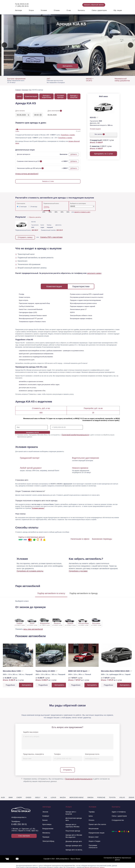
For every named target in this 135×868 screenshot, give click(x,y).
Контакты (81, 10)
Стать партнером (24, 833)
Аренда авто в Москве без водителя (74, 833)
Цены (19, 96)
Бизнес (45, 817)
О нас (69, 10)
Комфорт (46, 813)
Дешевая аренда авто (74, 839)
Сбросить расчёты (34, 217)
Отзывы (57, 10)
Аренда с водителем (46, 96)
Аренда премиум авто (74, 843)
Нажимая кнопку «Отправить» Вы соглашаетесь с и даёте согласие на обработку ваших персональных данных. (66, 777)
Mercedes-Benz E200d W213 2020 (117, 668)
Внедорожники (48, 826)
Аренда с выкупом (74, 96)
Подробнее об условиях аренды (30, 568)
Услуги (31, 10)
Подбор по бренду (84, 591)
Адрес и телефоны (119, 809)
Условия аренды (60, 96)
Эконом (45, 809)
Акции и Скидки (94, 838)
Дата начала (20, 111)
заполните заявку (94, 273)
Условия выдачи (95, 129)
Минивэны (46, 830)
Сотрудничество (118, 817)
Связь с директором (99, 10)
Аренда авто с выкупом (71, 810)
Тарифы (92, 809)
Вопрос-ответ (94, 834)
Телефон (57, 751)
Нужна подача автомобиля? (27, 174)
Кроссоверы (47, 822)
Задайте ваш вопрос (31, 729)
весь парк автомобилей (33, 626)
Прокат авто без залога (97, 822)
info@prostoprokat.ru (19, 815)
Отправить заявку (25, 237)
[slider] (17, 129)
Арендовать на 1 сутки (103, 154)
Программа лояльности (93, 844)
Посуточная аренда (73, 828)
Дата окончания (55, 111)
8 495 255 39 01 (19, 821)
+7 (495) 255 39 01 (22, 6)
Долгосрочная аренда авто (74, 816)
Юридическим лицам (96, 830)
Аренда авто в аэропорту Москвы (72, 823)
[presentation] (4, 45)
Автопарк (18, 10)
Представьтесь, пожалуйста (33, 751)
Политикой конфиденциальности (75, 432)
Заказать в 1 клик (48, 181)
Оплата (91, 817)
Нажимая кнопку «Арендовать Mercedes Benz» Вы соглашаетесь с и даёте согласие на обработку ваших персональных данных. (66, 433)
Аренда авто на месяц (74, 847)
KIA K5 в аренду (38, 90)
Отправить (67, 767)
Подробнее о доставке (78, 568)
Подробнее (10, 682)
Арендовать (67, 66)
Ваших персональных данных (95, 865)
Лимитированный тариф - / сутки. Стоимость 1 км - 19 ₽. (37, 138)
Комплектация (31, 96)
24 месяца (34, 207)
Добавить (74, 154)
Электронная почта (92, 751)
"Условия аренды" (38, 506)
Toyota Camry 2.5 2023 (47, 668)
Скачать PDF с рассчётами (51, 237)
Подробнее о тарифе (68, 135)
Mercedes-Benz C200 (13, 668)
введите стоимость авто (82, 212)
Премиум (46, 834)
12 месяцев (23, 207)
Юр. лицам (118, 10)
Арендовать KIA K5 (103, 427)
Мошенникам (94, 826)
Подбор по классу (51, 591)
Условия (44, 10)
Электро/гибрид (48, 838)
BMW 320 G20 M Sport (79, 668)
